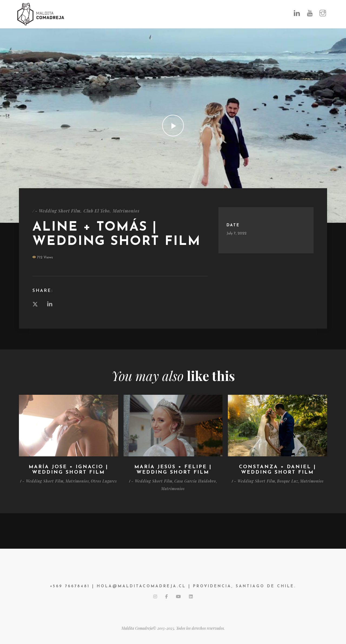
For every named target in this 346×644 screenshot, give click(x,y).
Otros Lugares (104, 481)
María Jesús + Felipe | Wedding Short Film (173, 470)
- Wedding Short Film (58, 211)
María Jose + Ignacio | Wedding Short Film (68, 470)
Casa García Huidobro (195, 481)
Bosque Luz (288, 481)
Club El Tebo (97, 211)
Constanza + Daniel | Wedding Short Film (277, 470)
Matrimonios (126, 211)
